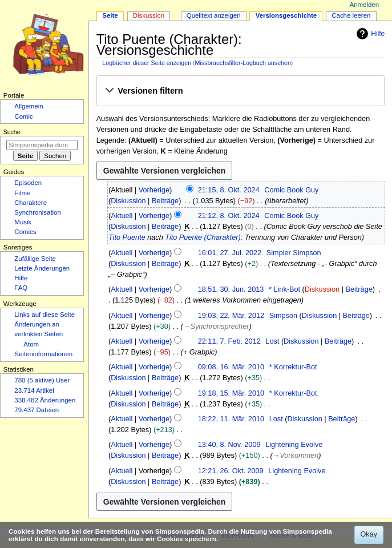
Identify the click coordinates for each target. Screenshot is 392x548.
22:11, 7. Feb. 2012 (229, 341)
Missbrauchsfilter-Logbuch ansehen (243, 63)
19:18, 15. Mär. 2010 (231, 393)
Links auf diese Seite (45, 315)
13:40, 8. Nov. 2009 (229, 445)
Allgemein (29, 106)
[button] (240, 91)
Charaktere (31, 203)
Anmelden (365, 5)
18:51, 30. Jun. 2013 (231, 289)
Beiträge (165, 201)
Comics (25, 232)
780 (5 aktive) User (42, 380)
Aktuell (122, 216)
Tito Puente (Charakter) (203, 237)
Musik (23, 222)
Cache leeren (351, 15)
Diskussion (128, 201)
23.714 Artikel (34, 390)
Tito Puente (127, 237)
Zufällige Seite (35, 259)
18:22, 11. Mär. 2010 (231, 419)
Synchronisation (38, 212)
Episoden (28, 183)
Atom (31, 344)
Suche (12, 132)
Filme (22, 193)
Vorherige (154, 190)
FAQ (21, 288)
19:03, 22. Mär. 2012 (231, 316)
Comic (23, 116)
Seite (110, 15)
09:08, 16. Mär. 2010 (231, 367)
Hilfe (369, 34)
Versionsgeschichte (286, 15)
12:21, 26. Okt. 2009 (231, 471)
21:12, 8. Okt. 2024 (229, 216)
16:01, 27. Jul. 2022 (230, 253)
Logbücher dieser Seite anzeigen (147, 63)
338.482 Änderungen (45, 400)
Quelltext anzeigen (214, 15)
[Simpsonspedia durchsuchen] (42, 145)
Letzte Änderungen (42, 268)
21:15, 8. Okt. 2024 (229, 190)
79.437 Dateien (37, 410)
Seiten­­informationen (43, 354)
